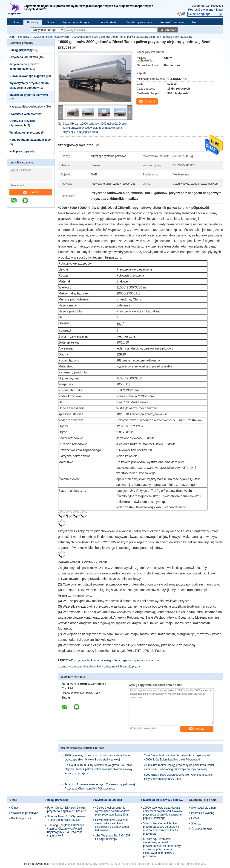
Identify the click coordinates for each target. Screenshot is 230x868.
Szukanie (170, 30)
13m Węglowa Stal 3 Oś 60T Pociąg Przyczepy (113, 837)
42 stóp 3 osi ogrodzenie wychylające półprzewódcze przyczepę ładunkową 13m (112, 811)
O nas (50, 22)
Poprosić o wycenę (201, 10)
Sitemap (196, 824)
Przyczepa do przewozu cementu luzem (167, 800)
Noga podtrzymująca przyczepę (30, 140)
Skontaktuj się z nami (139, 22)
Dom (16, 22)
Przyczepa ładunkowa (24, 57)
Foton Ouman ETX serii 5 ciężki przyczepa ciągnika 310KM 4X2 (67, 809)
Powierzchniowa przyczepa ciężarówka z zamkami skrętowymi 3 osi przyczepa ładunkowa (112, 825)
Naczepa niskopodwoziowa (27, 107)
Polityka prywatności (37, 864)
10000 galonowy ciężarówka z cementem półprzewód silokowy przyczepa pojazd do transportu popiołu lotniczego (162, 813)
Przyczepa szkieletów (23, 114)
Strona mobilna (202, 829)
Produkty (33, 22)
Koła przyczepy (19, 151)
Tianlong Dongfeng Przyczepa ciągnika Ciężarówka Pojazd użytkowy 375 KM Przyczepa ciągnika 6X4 (66, 830)
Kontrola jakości (108, 22)
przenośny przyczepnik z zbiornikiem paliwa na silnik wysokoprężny (99, 667)
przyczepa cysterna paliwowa (51, 37)
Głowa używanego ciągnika (27, 76)
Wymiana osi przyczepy (25, 133)
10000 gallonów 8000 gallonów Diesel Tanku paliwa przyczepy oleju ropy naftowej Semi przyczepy (95, 128)
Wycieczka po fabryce (76, 22)
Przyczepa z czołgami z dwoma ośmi (137, 660)
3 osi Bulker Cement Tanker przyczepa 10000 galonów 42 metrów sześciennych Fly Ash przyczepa (161, 829)
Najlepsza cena (88, 132)
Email (219, 10)
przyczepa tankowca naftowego (93, 660)
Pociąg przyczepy (21, 50)
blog (195, 22)
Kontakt (31, 192)
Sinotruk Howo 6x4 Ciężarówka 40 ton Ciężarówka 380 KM (66, 818)
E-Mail (195, 818)
